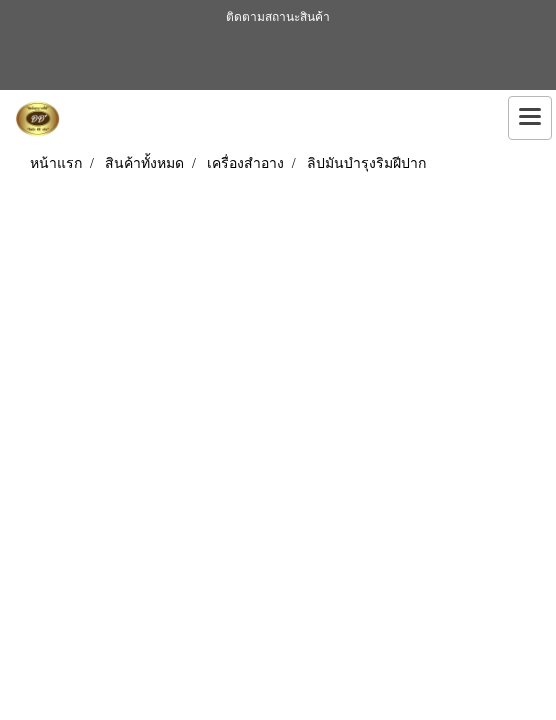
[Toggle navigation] (530, 118)
